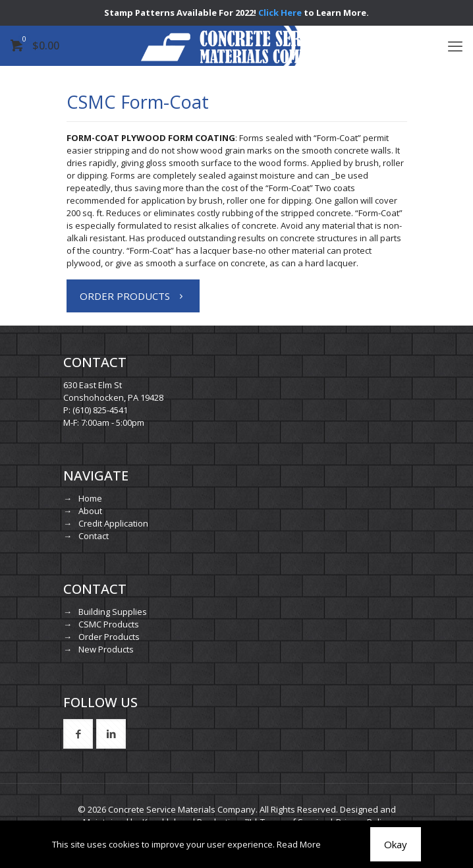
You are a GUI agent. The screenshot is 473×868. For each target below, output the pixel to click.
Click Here (280, 13)
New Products (106, 649)
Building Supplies (113, 612)
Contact (94, 536)
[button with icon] (78, 734)
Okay (396, 844)
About (90, 511)
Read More (299, 844)
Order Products (109, 637)
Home (90, 498)
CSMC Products (109, 624)
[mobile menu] (455, 45)
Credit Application (113, 523)
